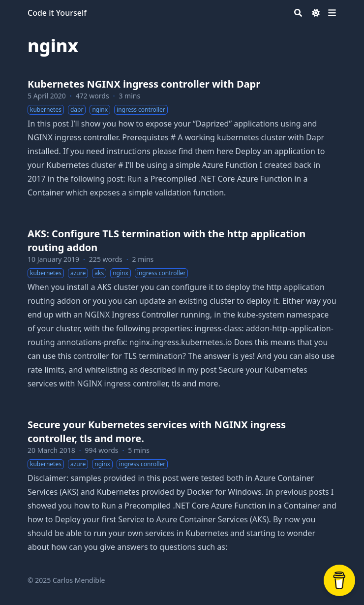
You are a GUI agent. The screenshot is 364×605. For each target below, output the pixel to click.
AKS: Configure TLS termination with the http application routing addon (167, 240)
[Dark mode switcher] (316, 13)
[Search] (298, 13)
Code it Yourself (57, 13)
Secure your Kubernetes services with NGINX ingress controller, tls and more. (157, 431)
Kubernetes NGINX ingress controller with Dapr (144, 84)
